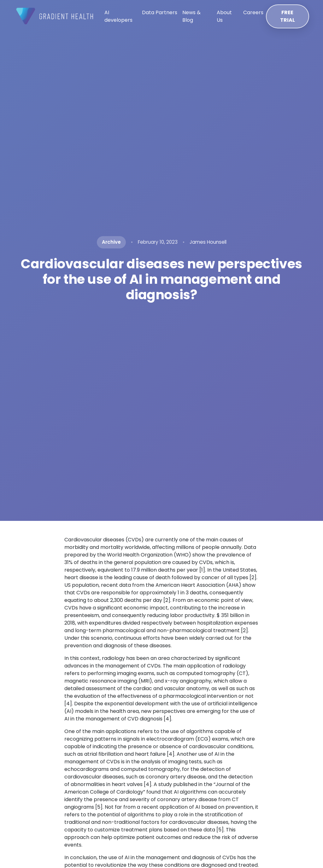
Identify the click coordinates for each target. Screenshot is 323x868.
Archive (111, 242)
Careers (253, 12)
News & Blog (191, 16)
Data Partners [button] (160, 12)
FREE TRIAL (288, 16)
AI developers (118, 16)
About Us (224, 16)
